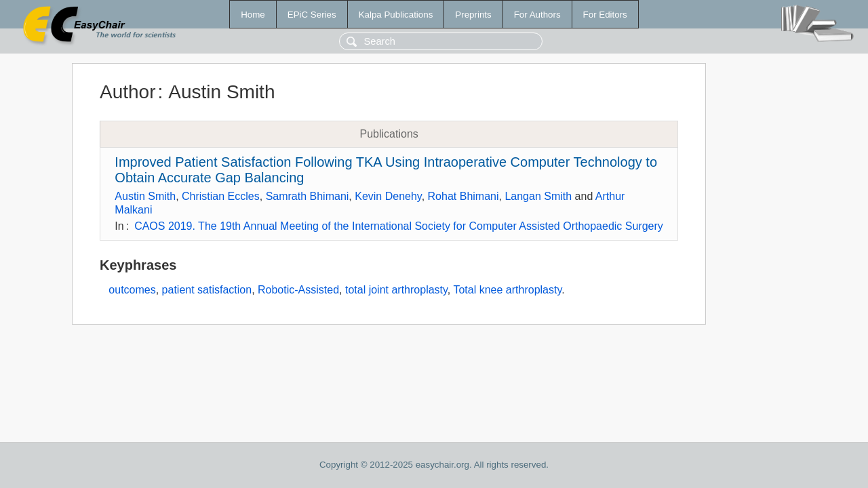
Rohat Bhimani (463, 196)
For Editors (605, 15)
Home (253, 15)
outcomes (132, 290)
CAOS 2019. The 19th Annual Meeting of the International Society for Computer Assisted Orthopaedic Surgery (399, 226)
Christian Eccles (221, 196)
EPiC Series (312, 15)
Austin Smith (145, 196)
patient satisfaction (207, 290)
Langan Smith (538, 196)
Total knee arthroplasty (507, 290)
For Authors (537, 15)
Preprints (473, 15)
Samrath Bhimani (308, 196)
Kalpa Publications (396, 15)
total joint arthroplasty (396, 290)
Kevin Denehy (388, 196)
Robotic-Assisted (298, 290)
